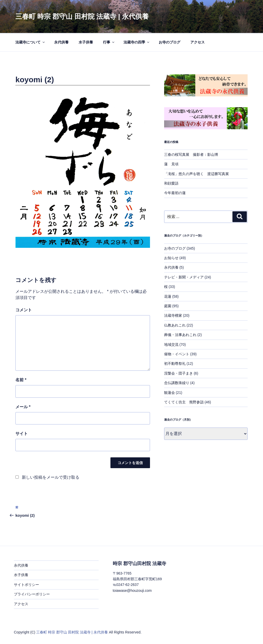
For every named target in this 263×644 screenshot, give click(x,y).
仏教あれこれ (175, 325)
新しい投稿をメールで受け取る (51, 477)
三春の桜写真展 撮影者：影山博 (191, 155)
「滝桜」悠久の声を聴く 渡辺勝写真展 (196, 174)
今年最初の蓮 (175, 193)
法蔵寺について (30, 42)
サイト (22, 434)
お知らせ (171, 258)
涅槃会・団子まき (179, 373)
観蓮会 (170, 393)
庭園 (168, 306)
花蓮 (168, 296)
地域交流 (171, 344)
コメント (24, 310)
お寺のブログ (170, 42)
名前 (21, 380)
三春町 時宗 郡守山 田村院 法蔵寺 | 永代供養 (82, 16)
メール (23, 407)
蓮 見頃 (171, 164)
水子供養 (86, 42)
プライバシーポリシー (32, 594)
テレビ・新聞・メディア (184, 277)
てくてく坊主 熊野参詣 (184, 402)
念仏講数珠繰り (177, 383)
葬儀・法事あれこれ (180, 335)
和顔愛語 (171, 183)
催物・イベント (177, 354)
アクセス (198, 42)
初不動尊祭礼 (175, 364)
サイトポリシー (26, 585)
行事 (109, 42)
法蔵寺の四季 (137, 42)
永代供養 (61, 42)
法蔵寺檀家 (173, 315)
